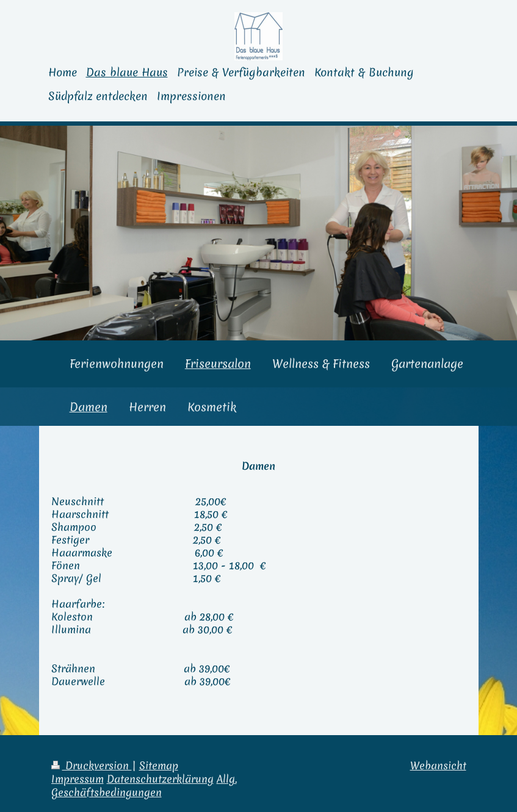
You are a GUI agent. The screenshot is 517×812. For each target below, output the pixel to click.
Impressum (78, 779)
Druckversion (92, 766)
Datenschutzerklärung (160, 779)
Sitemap (159, 766)
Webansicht (438, 766)
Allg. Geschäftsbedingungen (144, 786)
